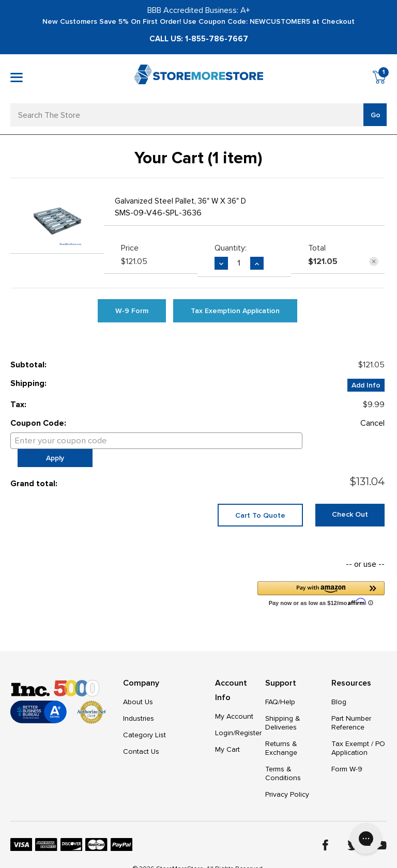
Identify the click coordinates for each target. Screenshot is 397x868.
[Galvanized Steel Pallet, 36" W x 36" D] (239, 263)
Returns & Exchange (281, 732)
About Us (138, 686)
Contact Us (141, 735)
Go (376, 115)
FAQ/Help (280, 686)
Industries (139, 702)
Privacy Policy (287, 778)
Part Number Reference (351, 707)
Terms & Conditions (283, 757)
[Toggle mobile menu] (17, 78)
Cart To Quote (260, 499)
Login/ (225, 717)
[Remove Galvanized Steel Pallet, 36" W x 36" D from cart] (374, 261)
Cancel (372, 423)
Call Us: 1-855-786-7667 (199, 39)
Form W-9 (347, 753)
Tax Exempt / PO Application (358, 732)
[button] (321, 577)
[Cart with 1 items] (380, 79)
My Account (234, 700)
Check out (350, 498)
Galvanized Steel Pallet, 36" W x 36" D (180, 201)
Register (248, 717)
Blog (339, 686)
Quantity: (231, 248)
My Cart (227, 733)
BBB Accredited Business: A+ (199, 10)
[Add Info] (366, 385)
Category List (144, 719)
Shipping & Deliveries (283, 707)
